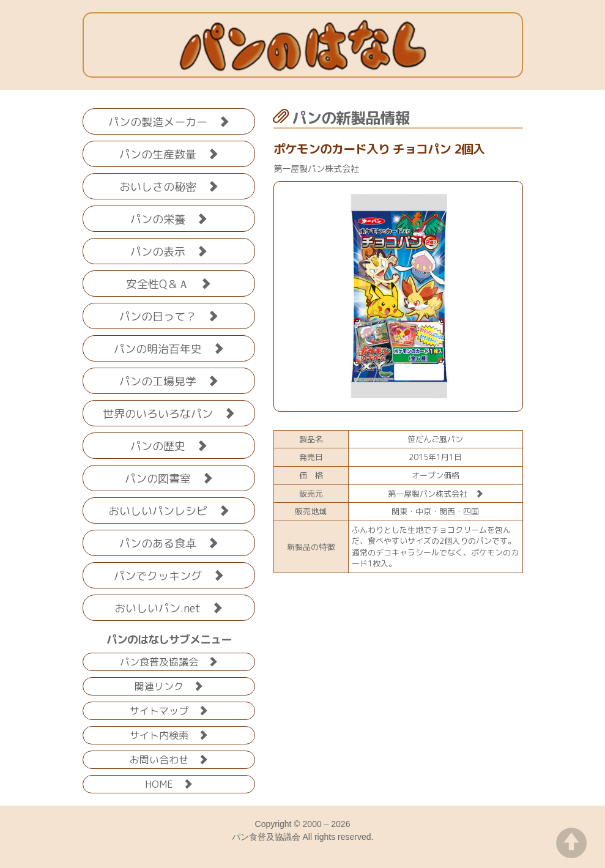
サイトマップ (169, 710)
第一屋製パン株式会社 (436, 494)
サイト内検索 (169, 734)
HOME (169, 783)
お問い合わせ (169, 759)
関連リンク (169, 685)
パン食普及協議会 (169, 661)
